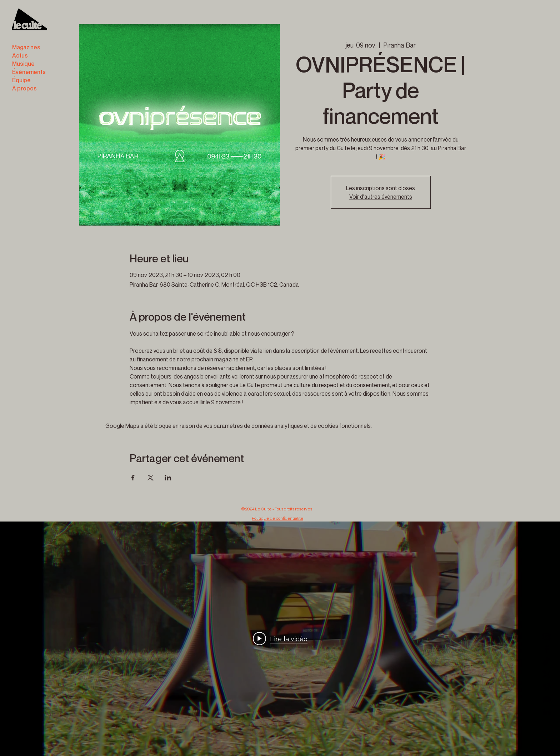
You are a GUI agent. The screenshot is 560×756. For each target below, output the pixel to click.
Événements (29, 72)
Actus (20, 55)
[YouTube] (547, 699)
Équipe (21, 80)
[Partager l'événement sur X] (151, 478)
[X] (547, 674)
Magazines (26, 47)
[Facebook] (547, 649)
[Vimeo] (547, 687)
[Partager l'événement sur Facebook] (133, 478)
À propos (24, 88)
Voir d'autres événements (381, 197)
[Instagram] (547, 637)
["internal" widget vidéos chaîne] (280, 639)
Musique (23, 64)
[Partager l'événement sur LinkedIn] (168, 478)
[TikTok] (547, 662)
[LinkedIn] (547, 712)
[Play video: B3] (280, 639)
